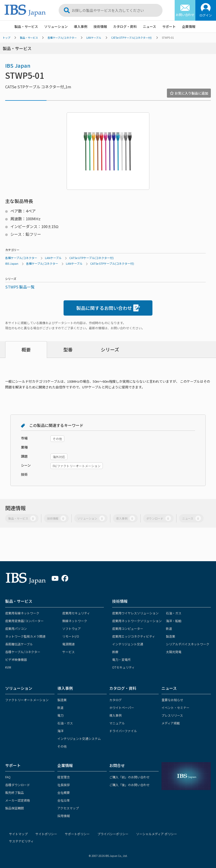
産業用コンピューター (128, 628)
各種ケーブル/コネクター (62, 38)
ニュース (149, 26)
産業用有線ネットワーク (22, 613)
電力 (60, 715)
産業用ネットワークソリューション (137, 621)
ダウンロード (159, 518)
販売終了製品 (14, 792)
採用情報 (64, 816)
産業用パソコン (16, 628)
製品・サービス (26, 26)
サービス (68, 652)
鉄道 (169, 628)
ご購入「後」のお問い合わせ (129, 785)
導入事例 (81, 26)
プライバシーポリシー (113, 834)
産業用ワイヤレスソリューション (135, 613)
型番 (68, 349)
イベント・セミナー (175, 707)
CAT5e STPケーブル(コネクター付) (112, 263)
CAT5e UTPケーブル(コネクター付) (131, 38)
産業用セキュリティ (76, 613)
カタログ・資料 (125, 26)
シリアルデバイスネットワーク (188, 644)
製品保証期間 (14, 808)
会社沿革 (64, 800)
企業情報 (189, 26)
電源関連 (68, 644)
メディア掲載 (171, 723)
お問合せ (117, 765)
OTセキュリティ (123, 667)
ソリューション (56, 26)
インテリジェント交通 (128, 644)
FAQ (8, 777)
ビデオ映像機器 (16, 659)
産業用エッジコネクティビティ (134, 636)
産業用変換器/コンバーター (24, 621)
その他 (62, 746)
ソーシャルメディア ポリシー (157, 834)
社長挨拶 (64, 785)
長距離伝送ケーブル (19, 644)
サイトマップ (18, 834)
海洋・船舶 (174, 621)
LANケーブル (94, 38)
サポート (169, 26)
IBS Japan (18, 65)
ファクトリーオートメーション (27, 700)
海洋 (60, 731)
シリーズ (110, 349)
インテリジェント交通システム (79, 738)
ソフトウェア (72, 628)
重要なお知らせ (172, 700)
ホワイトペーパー (122, 707)
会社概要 (64, 792)
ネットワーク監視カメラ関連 (25, 636)
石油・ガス (174, 613)
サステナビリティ (21, 841)
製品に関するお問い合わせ (108, 308)
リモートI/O (71, 636)
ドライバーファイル (123, 731)
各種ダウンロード (18, 785)
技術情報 (100, 26)
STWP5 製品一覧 (20, 287)
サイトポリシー (46, 834)
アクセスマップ (68, 808)
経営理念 (64, 777)
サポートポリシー (77, 834)
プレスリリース (172, 715)
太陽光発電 (174, 652)
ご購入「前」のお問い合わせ (129, 777)
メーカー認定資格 (18, 800)
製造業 (171, 636)
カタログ (115, 700)
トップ (6, 38)
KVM (8, 667)
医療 (115, 652)
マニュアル (117, 723)
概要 (26, 349)
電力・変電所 (121, 659)
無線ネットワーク (75, 621)
